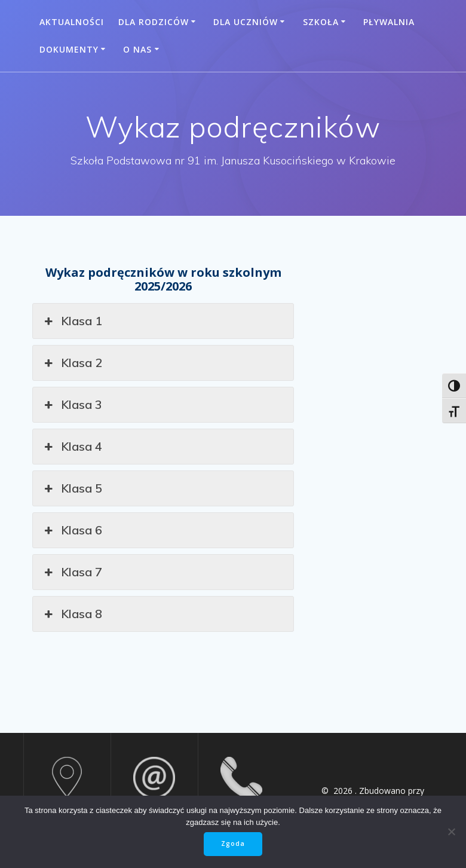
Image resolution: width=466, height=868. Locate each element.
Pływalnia (389, 22)
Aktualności (72, 22)
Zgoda (233, 843)
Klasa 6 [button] (72, 530)
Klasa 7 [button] (72, 572)
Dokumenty (69, 49)
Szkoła (321, 22)
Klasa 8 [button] (72, 614)
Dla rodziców (154, 22)
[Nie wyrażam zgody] (451, 832)
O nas (137, 49)
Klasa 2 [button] (72, 363)
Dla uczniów (246, 22)
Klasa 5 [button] (72, 488)
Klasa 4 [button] (72, 447)
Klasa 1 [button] (72, 321)
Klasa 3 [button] (72, 405)
